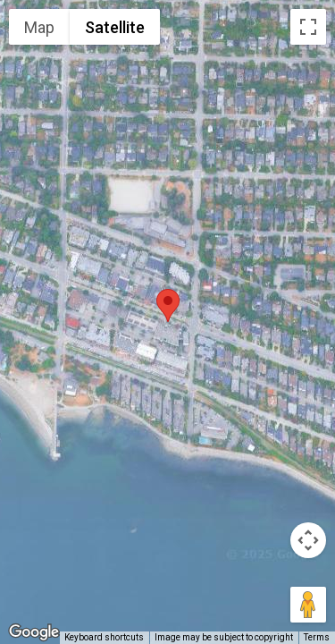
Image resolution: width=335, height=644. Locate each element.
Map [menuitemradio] (39, 27)
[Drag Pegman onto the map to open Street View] (308, 605)
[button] (168, 305)
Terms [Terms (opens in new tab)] (317, 637)
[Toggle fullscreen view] (308, 27)
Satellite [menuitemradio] (115, 27)
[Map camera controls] (308, 540)
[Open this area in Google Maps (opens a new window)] (34, 632)
